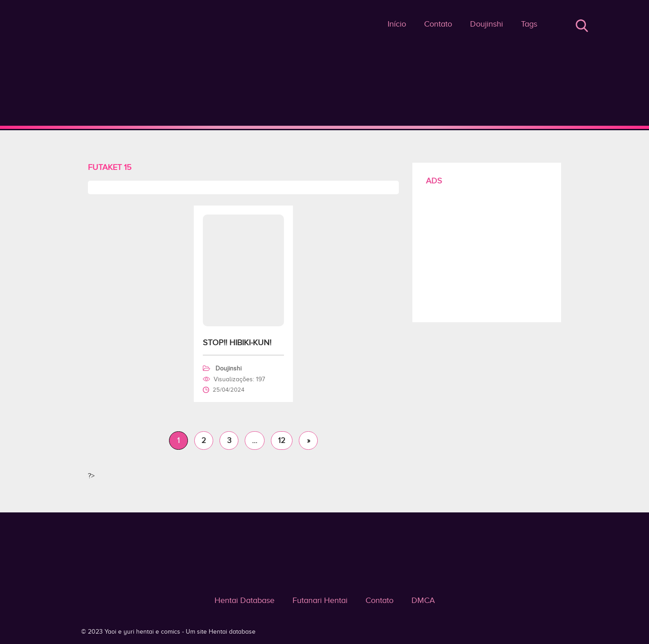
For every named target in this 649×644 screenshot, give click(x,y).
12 (282, 441)
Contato (438, 24)
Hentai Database (245, 600)
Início (397, 24)
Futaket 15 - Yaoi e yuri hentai (325, 127)
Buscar (582, 26)
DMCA (423, 600)
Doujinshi (487, 24)
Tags (529, 24)
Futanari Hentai (320, 600)
